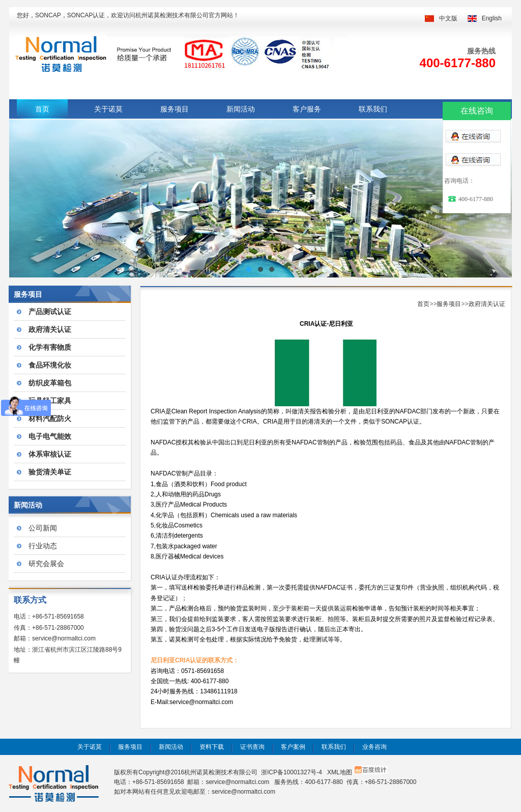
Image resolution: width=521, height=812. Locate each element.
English (492, 18)
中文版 (448, 18)
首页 (42, 109)
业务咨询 (374, 747)
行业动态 (43, 546)
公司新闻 (43, 528)
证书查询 (252, 747)
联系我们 (373, 109)
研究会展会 (46, 564)
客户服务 (307, 109)
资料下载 (212, 747)
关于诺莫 (108, 109)
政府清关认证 (487, 304)
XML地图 (340, 772)
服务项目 (175, 109)
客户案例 (293, 747)
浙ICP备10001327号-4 (292, 772)
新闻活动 (241, 109)
